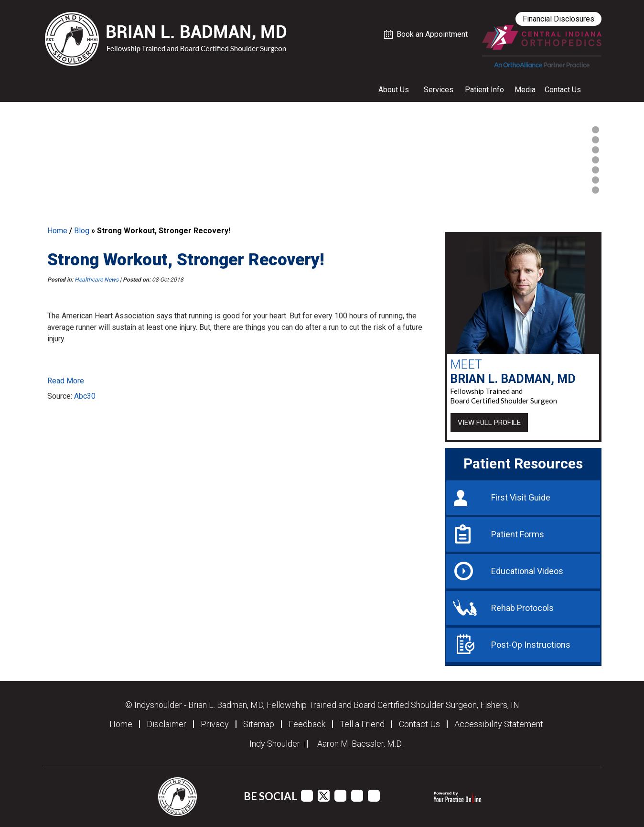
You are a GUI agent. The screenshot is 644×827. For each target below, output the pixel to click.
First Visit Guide (521, 497)
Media (525, 90)
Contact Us (563, 90)
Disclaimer (166, 724)
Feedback (307, 724)
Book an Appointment (432, 34)
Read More (66, 381)
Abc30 (85, 396)
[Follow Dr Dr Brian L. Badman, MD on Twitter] (324, 796)
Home (57, 231)
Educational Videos (527, 571)
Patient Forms (518, 534)
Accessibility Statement (499, 724)
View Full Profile (489, 423)
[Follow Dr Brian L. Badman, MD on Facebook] (307, 796)
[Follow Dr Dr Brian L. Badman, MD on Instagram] (374, 796)
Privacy (215, 724)
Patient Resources (523, 463)
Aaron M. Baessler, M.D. (360, 744)
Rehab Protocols (522, 608)
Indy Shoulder (275, 744)
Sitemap (259, 724)
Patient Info (484, 90)
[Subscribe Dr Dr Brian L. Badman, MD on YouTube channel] (340, 796)
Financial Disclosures (558, 19)
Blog (82, 231)
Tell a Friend (362, 724)
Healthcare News (97, 280)
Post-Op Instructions (531, 645)
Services (439, 90)
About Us (394, 90)
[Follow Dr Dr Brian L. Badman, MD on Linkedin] (357, 796)
